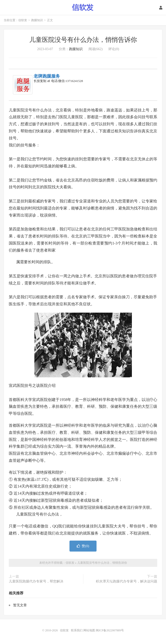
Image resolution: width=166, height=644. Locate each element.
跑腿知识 (37, 20)
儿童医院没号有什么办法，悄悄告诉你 (83, 40)
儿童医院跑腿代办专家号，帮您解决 (36, 581)
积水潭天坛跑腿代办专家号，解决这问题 (127, 581)
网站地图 (89, 630)
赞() (83, 546)
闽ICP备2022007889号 (110, 630)
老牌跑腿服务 (47, 76)
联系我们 (77, 630)
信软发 (83, 8)
